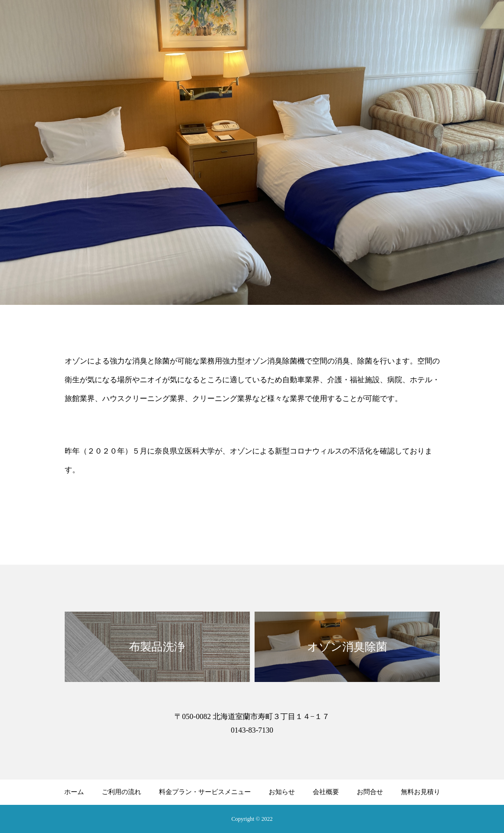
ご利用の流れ (121, 792)
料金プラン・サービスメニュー (205, 792)
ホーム (74, 792)
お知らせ (282, 792)
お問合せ (370, 792)
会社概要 (326, 792)
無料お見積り (421, 792)
